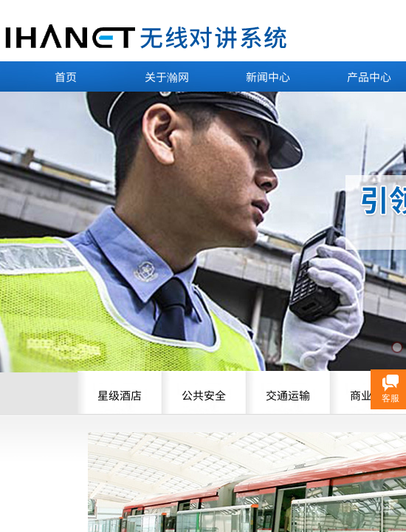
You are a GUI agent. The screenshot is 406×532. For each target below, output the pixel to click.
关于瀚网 (167, 76)
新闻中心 (268, 76)
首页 (66, 76)
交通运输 (288, 395)
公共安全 (204, 395)
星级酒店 (120, 395)
